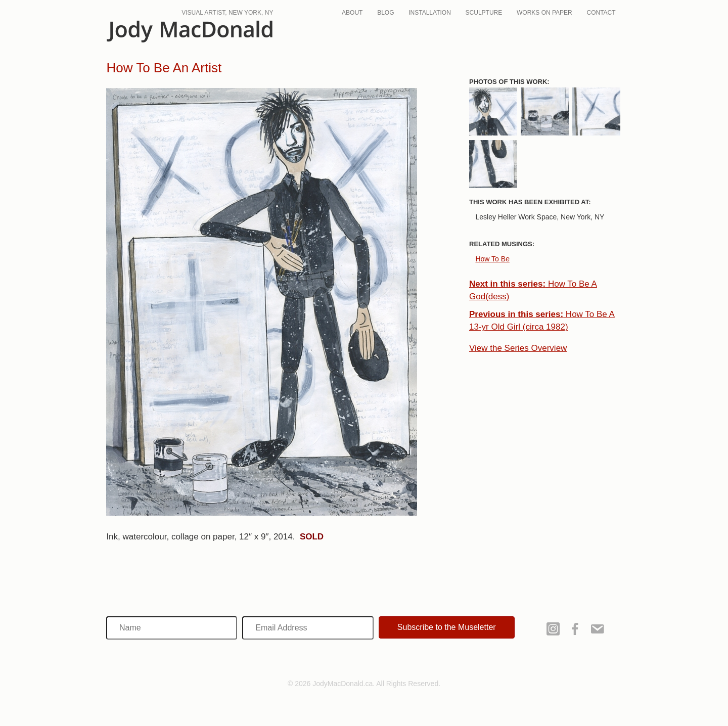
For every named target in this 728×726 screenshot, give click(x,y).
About (352, 13)
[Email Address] (308, 628)
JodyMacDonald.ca (190, 32)
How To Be (492, 259)
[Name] (172, 628)
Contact (601, 13)
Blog (385, 13)
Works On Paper (544, 13)
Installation (430, 13)
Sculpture (484, 13)
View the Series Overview (518, 348)
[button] (447, 627)
